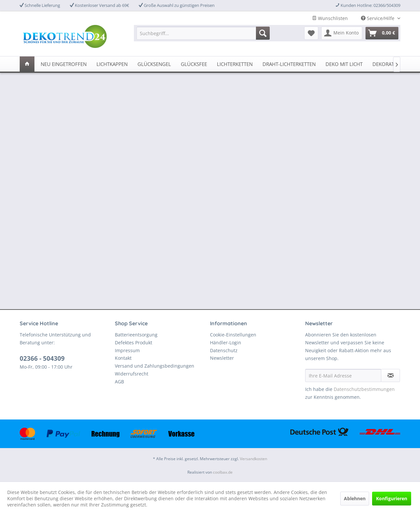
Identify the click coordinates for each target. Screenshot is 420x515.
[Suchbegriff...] (203, 33)
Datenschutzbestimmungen (364, 389)
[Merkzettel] (311, 33)
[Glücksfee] (194, 64)
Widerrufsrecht (132, 374)
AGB (119, 382)
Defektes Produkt (134, 343)
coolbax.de (223, 472)
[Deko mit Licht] (344, 64)
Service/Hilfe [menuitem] (378, 18)
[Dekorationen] (391, 64)
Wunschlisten (330, 18)
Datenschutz (224, 350)
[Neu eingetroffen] (64, 64)
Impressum (127, 350)
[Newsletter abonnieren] (390, 376)
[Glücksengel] (154, 64)
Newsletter (222, 358)
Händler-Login (226, 343)
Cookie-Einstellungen (233, 335)
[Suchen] (263, 33)
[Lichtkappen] (112, 64)
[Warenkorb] (382, 33)
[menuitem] (203, 33)
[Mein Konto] (342, 33)
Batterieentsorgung (136, 335)
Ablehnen (355, 498)
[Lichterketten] (235, 64)
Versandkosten (253, 459)
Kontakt (123, 358)
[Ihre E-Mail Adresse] (343, 376)
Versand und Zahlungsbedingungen (155, 366)
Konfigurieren (392, 498)
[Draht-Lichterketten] (289, 64)
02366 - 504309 (42, 358)
